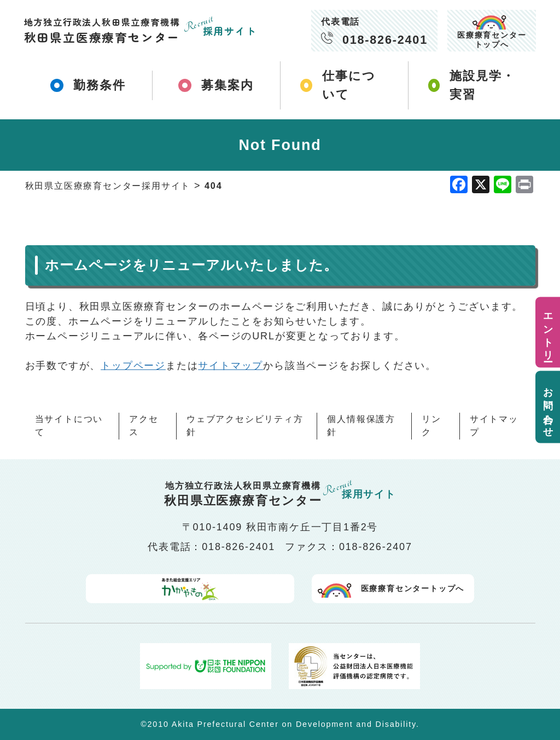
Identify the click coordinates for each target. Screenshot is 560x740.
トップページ (133, 365)
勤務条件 (88, 85)
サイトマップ (231, 365)
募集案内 (216, 85)
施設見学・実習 (466, 85)
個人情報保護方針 (361, 425)
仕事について (339, 85)
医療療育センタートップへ (492, 40)
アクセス (144, 425)
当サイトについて (69, 425)
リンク (431, 425)
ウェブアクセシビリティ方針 (245, 425)
